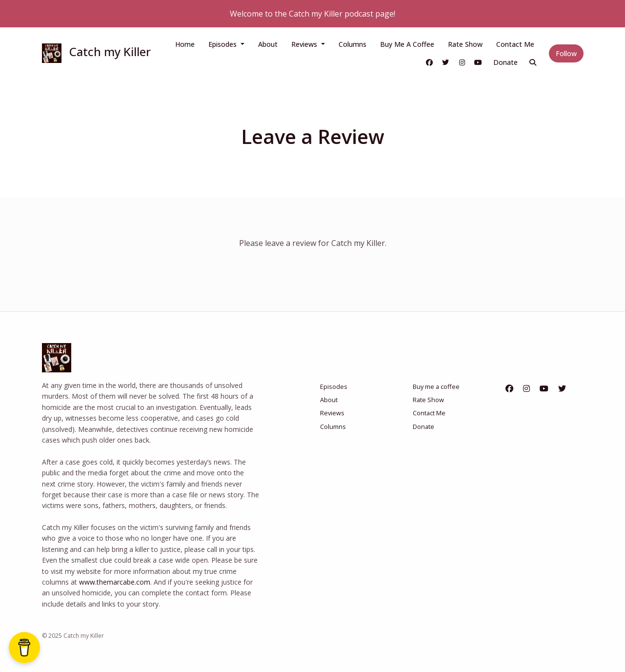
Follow (566, 53)
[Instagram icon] (526, 388)
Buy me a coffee (407, 44)
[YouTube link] (479, 62)
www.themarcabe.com (115, 582)
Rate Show (465, 44)
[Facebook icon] (509, 388)
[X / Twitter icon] (562, 388)
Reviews (305, 44)
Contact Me (515, 44)
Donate (505, 62)
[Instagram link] (462, 62)
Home (185, 44)
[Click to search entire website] (533, 62)
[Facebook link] (429, 62)
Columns (353, 44)
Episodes (223, 44)
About (268, 44)
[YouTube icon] (544, 388)
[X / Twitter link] (446, 62)
